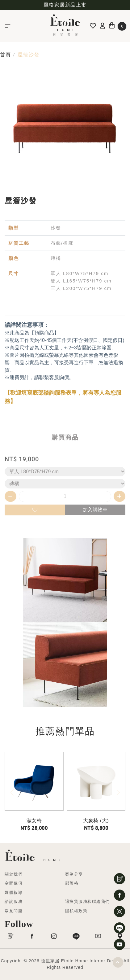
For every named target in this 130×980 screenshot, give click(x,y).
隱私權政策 (76, 911)
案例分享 (74, 874)
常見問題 (14, 911)
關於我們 (14, 874)
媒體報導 (14, 892)
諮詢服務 (14, 901)
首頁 (5, 55)
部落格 (72, 883)
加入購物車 (95, 510)
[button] (118, 793)
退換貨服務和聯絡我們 (88, 901)
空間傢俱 (14, 883)
